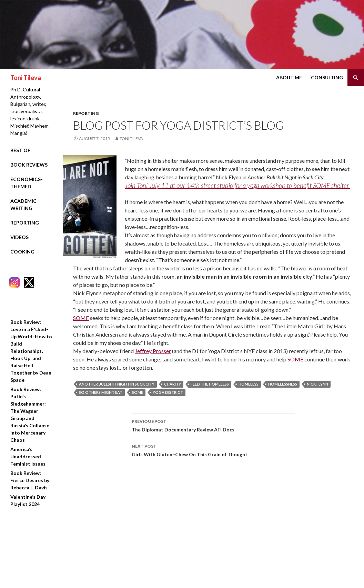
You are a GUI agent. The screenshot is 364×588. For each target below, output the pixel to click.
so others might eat (101, 392)
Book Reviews (29, 165)
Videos (19, 237)
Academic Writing (23, 205)
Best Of (20, 150)
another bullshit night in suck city (117, 384)
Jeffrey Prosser (153, 351)
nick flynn (317, 384)
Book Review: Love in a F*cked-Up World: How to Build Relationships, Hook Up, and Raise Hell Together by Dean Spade (31, 351)
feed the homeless (210, 384)
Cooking (22, 252)
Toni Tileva (26, 78)
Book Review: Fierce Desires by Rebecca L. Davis (30, 480)
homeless (249, 384)
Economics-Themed (27, 183)
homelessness (283, 384)
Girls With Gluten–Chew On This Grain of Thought (213, 450)
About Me (289, 77)
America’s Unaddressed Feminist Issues (28, 456)
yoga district (168, 392)
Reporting (86, 113)
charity (173, 384)
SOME (81, 318)
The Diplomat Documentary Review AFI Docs (213, 425)
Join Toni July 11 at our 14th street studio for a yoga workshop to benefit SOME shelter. (237, 185)
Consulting (327, 77)
